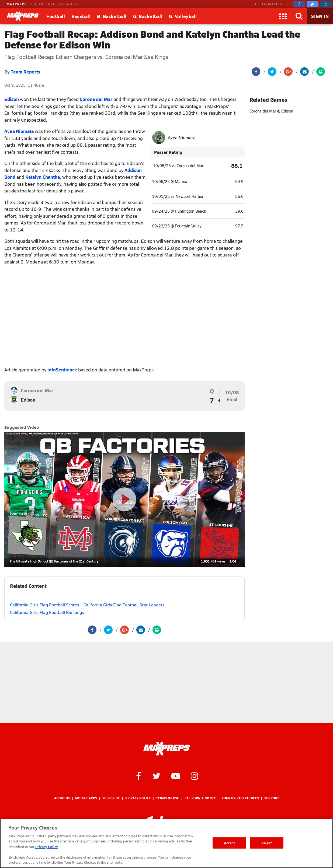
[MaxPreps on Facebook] (299, 4)
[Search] (299, 16)
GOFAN (37, 4)
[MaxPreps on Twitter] (313, 4)
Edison (12, 99)
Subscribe (111, 798)
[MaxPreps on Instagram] (326, 4)
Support (272, 798)
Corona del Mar (96, 99)
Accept (230, 843)
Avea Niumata (19, 131)
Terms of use (168, 798)
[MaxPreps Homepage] (167, 749)
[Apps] (283, 16)
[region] (166, 843)
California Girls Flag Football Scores (45, 605)
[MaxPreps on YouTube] (176, 776)
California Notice (200, 798)
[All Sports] (206, 16)
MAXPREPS (17, 4)
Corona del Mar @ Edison (271, 111)
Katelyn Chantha (43, 177)
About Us (62, 798)
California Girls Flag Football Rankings (47, 612)
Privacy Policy (138, 798)
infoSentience (62, 370)
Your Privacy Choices (240, 798)
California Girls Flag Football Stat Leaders (124, 605)
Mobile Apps (86, 798)
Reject (267, 843)
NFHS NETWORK (63, 4)
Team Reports (25, 72)
